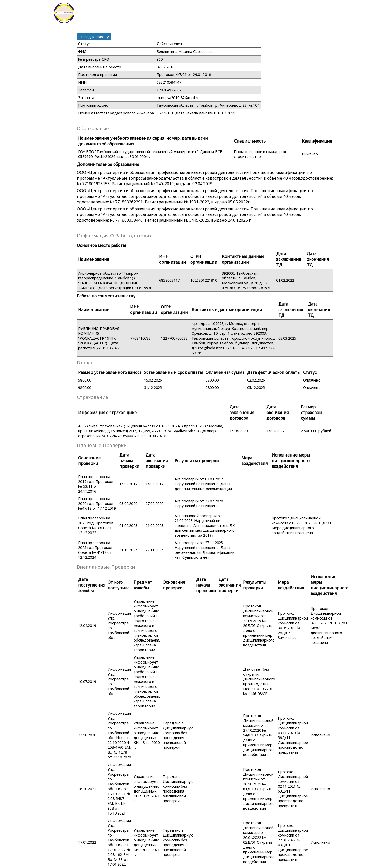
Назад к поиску (94, 37)
